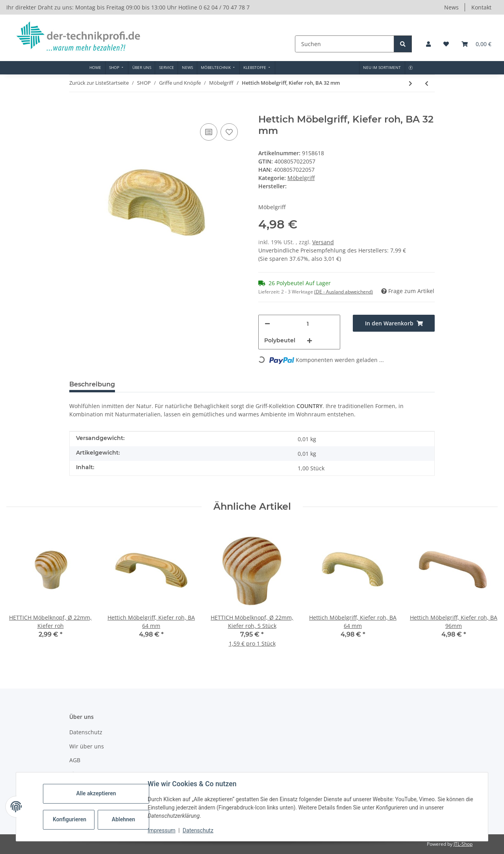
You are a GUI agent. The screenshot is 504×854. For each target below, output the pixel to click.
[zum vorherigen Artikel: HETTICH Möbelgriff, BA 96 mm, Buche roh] (427, 83)
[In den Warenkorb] (76, 110)
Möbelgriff (301, 178)
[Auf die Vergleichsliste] (209, 132)
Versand (323, 242)
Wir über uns (87, 746)
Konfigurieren (69, 819)
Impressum (161, 830)
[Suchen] (345, 44)
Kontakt (481, 7)
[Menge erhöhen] (309, 341)
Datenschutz (198, 830)
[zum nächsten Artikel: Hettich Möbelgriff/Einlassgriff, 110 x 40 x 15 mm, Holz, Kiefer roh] (410, 83)
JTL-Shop (463, 844)
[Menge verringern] (267, 324)
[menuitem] (95, 68)
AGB (75, 760)
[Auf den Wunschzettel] (229, 132)
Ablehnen (123, 819)
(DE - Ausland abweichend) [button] (344, 292)
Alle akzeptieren (96, 793)
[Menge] (308, 324)
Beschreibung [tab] (92, 384)
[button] (428, 44)
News (451, 7)
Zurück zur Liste (88, 83)
